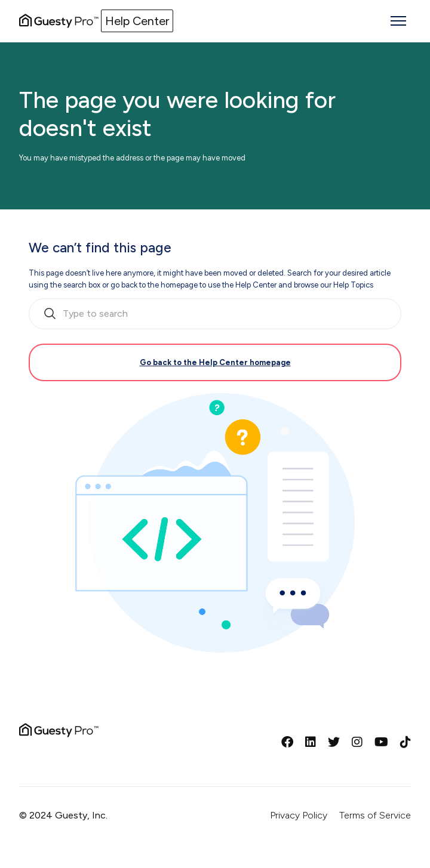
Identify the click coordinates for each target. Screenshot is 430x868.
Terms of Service (375, 815)
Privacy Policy (299, 815)
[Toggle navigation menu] (398, 21)
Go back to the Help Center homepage (215, 362)
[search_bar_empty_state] (215, 314)
